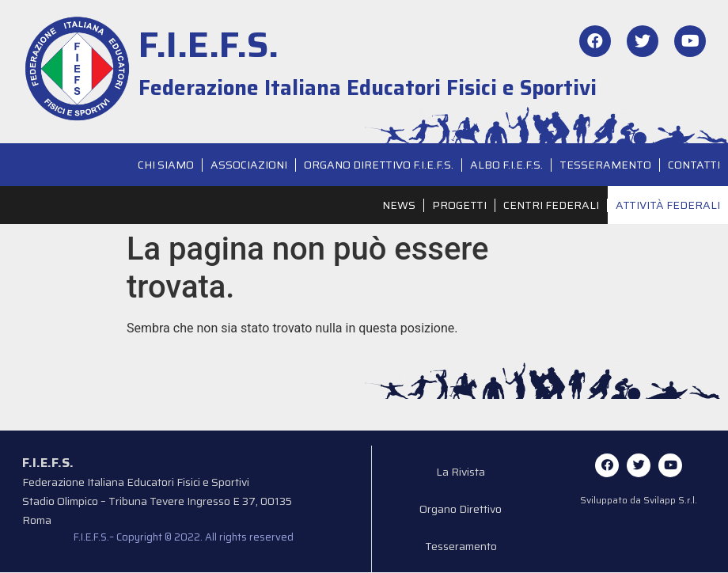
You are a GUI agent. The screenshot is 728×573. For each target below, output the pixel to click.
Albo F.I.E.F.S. (506, 165)
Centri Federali (551, 205)
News (399, 205)
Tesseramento (605, 165)
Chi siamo (166, 165)
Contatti (694, 165)
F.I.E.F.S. (209, 45)
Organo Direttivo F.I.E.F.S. (379, 165)
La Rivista (461, 472)
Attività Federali (668, 205)
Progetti (459, 205)
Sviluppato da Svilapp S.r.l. (639, 500)
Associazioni (249, 165)
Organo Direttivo (461, 510)
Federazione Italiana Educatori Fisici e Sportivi (368, 87)
